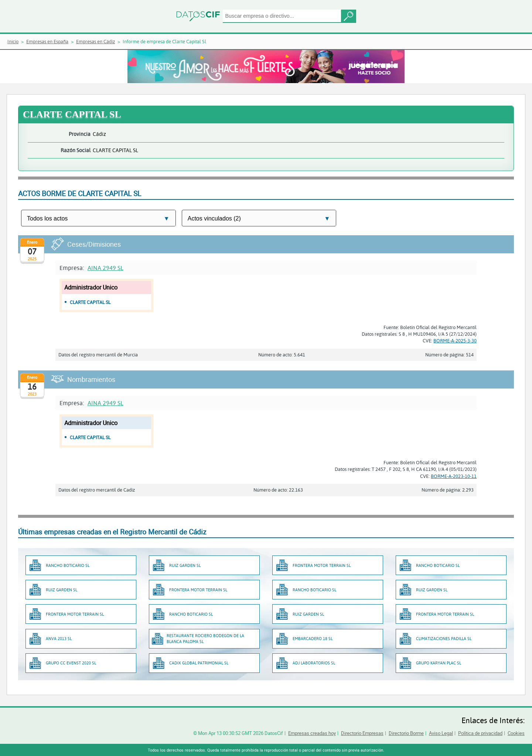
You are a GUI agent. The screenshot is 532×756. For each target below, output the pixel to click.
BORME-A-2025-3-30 (455, 341)
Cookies (516, 733)
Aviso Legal (441, 733)
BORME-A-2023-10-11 (454, 476)
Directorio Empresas (362, 733)
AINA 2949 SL (105, 268)
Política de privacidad (480, 733)
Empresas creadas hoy (312, 733)
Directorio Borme (406, 733)
